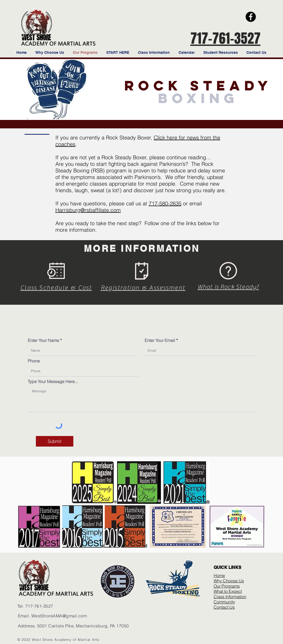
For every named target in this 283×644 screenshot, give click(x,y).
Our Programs (227, 586)
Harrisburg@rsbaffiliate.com (88, 210)
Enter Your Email (160, 340)
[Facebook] (251, 17)
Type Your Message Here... (53, 381)
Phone (34, 361)
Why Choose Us (229, 581)
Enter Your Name (43, 340)
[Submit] (55, 441)
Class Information (230, 597)
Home (219, 575)
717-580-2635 (165, 203)
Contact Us (224, 607)
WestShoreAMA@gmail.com (59, 616)
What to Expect (228, 591)
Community (224, 602)
